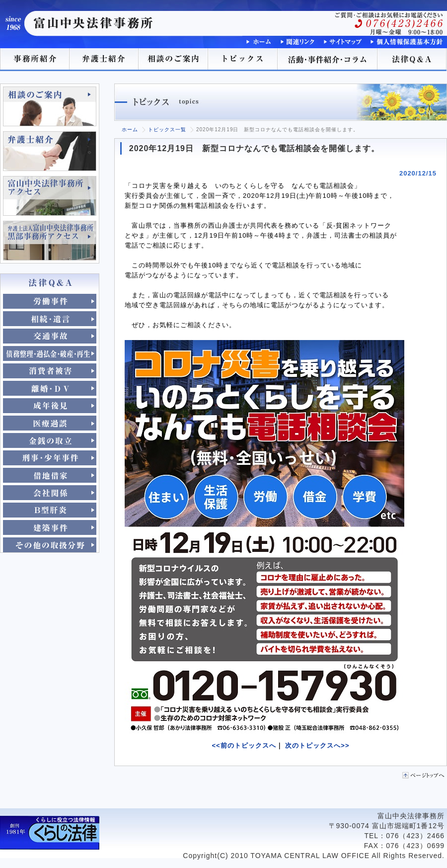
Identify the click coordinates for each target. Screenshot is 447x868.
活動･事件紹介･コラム (328, 60)
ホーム (130, 130)
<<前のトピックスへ (244, 745)
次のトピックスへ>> (317, 745)
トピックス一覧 (167, 130)
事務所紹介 (35, 60)
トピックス (243, 60)
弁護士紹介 (104, 60)
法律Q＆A (412, 60)
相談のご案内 (174, 60)
